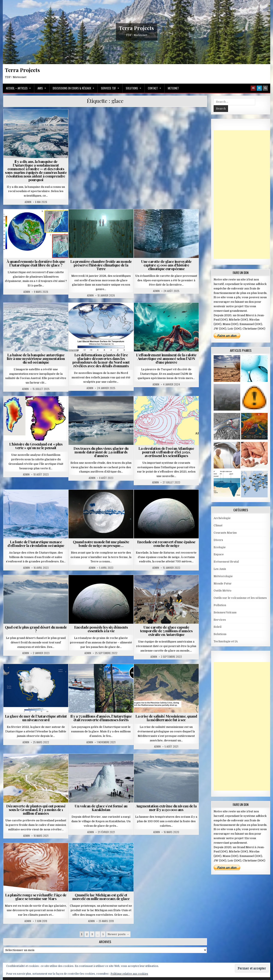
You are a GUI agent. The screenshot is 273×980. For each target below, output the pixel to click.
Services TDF (108, 88)
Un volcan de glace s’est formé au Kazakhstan (101, 808)
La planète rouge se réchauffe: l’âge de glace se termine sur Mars (36, 897)
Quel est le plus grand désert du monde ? (36, 629)
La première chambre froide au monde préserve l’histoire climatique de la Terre (101, 265)
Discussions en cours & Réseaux (72, 88)
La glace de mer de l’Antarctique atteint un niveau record (36, 718)
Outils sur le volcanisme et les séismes (240, 598)
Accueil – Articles (17, 88)
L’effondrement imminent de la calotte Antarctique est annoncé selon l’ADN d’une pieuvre (166, 358)
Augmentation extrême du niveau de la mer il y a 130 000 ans (166, 808)
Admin (28, 202)
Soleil (217, 627)
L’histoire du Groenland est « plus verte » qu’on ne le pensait (36, 446)
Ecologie (220, 547)
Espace (219, 554)
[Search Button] (265, 88)
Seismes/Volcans (225, 612)
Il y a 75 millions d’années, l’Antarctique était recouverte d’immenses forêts (101, 718)
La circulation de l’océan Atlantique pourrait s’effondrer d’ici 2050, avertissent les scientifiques (166, 452)
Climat (218, 525)
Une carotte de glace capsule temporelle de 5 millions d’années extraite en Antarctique (166, 631)
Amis (40, 88)
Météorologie (223, 576)
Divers (218, 540)
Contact (153, 88)
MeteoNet (173, 88)
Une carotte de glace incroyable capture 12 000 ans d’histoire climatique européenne (166, 265)
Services (220, 620)
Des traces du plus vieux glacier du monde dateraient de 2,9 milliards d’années (101, 452)
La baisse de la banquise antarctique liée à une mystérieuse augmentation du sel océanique (36, 358)
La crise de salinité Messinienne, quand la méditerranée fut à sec (166, 718)
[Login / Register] (259, 88)
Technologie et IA (226, 641)
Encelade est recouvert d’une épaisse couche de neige (166, 544)
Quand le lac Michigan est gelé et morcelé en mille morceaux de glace (101, 897)
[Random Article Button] (253, 88)
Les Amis (220, 569)
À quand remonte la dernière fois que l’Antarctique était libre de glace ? (36, 263)
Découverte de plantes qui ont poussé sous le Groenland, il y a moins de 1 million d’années (36, 810)
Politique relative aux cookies (129, 974)
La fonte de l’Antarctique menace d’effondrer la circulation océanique (36, 544)
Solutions (132, 88)
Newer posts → (118, 934)
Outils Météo (223, 591)
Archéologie (222, 518)
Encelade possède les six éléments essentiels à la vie (101, 629)
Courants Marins (225, 533)
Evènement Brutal (226, 562)
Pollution (220, 605)
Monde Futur (223, 583)
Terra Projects (136, 28)
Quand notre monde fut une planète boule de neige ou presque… (101, 544)
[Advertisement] (243, 194)
